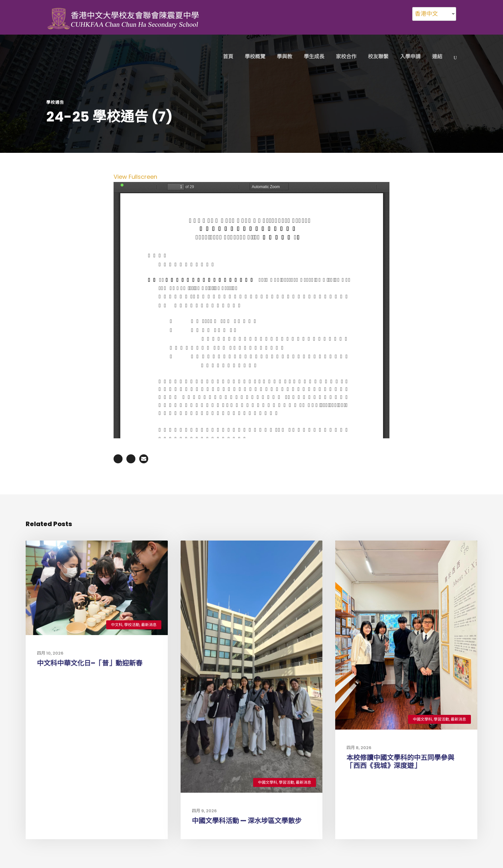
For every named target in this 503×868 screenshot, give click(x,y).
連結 (437, 57)
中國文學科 (268, 782)
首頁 (228, 57)
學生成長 (314, 57)
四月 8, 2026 (359, 748)
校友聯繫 (378, 57)
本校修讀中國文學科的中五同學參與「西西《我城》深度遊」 (400, 762)
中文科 (117, 625)
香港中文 (426, 14)
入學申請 (410, 57)
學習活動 (286, 782)
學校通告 (55, 102)
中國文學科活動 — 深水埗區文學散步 (247, 821)
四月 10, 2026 (50, 653)
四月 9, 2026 (204, 811)
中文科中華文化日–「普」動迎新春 (90, 663)
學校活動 (132, 625)
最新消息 (149, 625)
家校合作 (346, 57)
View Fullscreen (135, 177)
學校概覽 (255, 57)
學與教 (285, 57)
